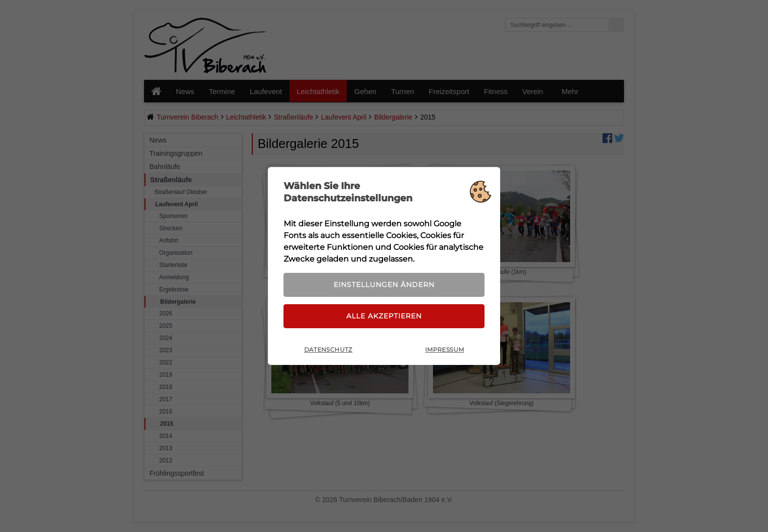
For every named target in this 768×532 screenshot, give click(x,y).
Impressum (444, 350)
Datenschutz (328, 350)
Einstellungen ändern (384, 285)
